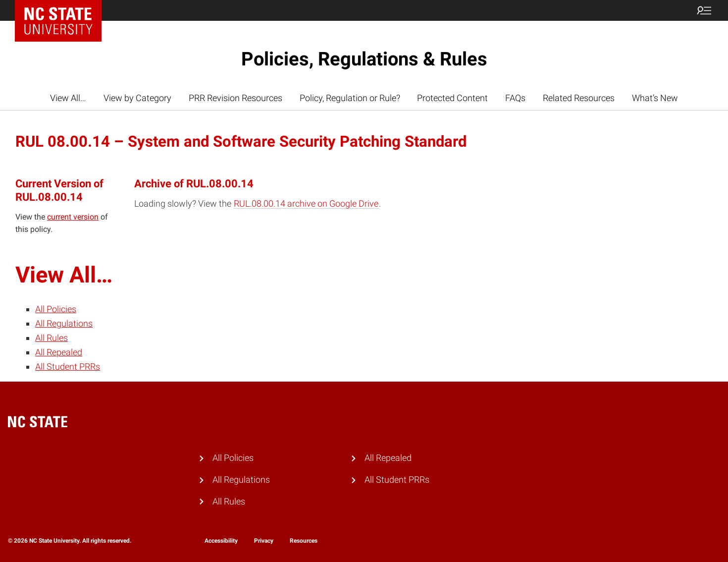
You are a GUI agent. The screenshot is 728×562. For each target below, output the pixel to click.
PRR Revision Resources (235, 98)
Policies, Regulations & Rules (364, 59)
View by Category (137, 98)
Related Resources (579, 98)
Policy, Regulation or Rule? (350, 98)
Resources (304, 541)
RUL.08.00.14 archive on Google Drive (306, 203)
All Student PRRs (68, 366)
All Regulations (64, 323)
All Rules (52, 338)
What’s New (655, 98)
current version (73, 217)
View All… (68, 98)
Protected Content (452, 98)
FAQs (515, 98)
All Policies (56, 309)
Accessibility (221, 541)
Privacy (264, 541)
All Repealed (59, 352)
